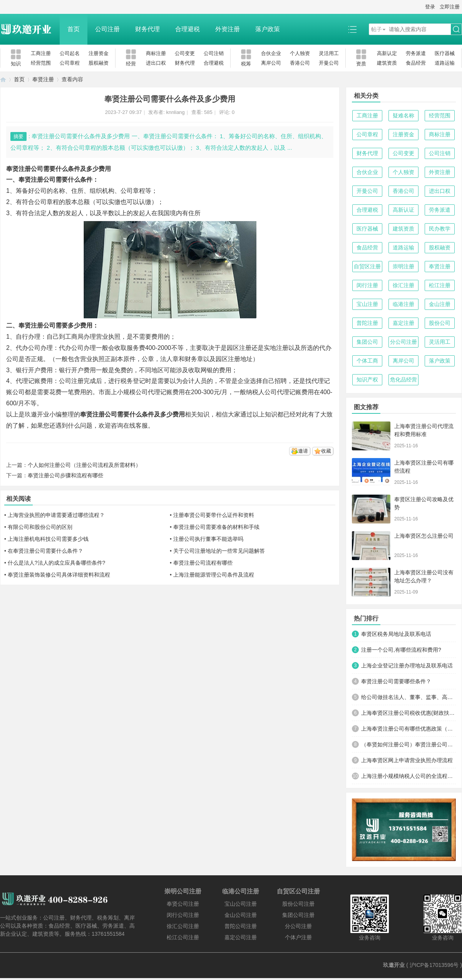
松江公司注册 (183, 937)
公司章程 (70, 63)
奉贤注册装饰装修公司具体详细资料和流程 (59, 575)
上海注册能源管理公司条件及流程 (214, 575)
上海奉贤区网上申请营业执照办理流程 (407, 760)
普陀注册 (367, 323)
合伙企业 (271, 53)
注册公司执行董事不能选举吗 (208, 539)
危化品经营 (403, 380)
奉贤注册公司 (99, 414)
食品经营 (416, 63)
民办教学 (440, 229)
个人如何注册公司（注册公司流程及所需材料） (84, 465)
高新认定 (387, 53)
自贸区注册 (367, 266)
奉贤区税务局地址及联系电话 (396, 634)
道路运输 (445, 63)
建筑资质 (387, 63)
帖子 (377, 29)
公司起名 (70, 53)
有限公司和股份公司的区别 (40, 527)
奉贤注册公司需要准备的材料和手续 (216, 527)
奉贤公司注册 (183, 904)
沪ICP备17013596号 (434, 965)
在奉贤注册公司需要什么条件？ (45, 551)
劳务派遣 (416, 53)
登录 (430, 7)
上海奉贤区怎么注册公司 (424, 536)
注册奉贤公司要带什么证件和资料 (214, 515)
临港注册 (403, 304)
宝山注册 (367, 304)
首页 (74, 29)
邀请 (303, 451)
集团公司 (367, 342)
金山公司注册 (241, 915)
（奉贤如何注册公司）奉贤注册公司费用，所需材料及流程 (408, 744)
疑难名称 (403, 115)
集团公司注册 (298, 915)
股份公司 (440, 323)
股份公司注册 (298, 904)
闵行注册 (367, 285)
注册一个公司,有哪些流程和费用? (401, 650)
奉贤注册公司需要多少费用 (55, 325)
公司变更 (185, 53)
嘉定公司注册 (241, 937)
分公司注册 (403, 342)
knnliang (175, 112)
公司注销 (214, 53)
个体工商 (367, 361)
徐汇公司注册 (183, 926)
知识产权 (367, 380)
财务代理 (147, 29)
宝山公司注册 (241, 904)
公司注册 (107, 29)
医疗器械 (445, 53)
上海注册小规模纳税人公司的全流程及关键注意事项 (408, 776)
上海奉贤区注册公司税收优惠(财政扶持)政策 (408, 713)
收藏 (326, 451)
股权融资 (99, 63)
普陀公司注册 (241, 926)
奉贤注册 (43, 79)
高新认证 (403, 210)
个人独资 (300, 53)
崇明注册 (403, 266)
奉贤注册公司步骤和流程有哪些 (65, 475)
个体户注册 (298, 937)
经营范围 (41, 63)
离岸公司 (271, 63)
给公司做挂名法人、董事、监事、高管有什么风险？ (408, 697)
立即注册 (450, 7)
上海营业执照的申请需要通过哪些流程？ (56, 515)
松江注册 (440, 285)
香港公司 (300, 63)
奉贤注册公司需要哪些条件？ (396, 681)
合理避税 (187, 29)
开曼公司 (329, 63)
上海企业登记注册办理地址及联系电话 (407, 666)
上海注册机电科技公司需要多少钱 (48, 539)
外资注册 (228, 29)
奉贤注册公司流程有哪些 (203, 563)
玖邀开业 (394, 965)
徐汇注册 (403, 285)
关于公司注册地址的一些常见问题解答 (219, 551)
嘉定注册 (403, 323)
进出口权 (156, 63)
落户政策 (268, 29)
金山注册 (440, 304)
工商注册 (41, 53)
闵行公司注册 (183, 915)
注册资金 (99, 53)
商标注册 (156, 53)
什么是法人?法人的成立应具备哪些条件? (57, 563)
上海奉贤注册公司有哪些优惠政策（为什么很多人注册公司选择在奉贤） (408, 729)
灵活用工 (329, 53)
